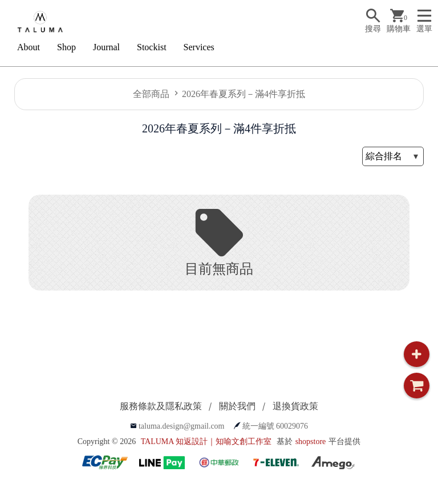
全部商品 (151, 94)
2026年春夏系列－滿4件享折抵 (244, 94)
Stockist (152, 47)
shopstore (311, 441)
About (29, 47)
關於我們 (237, 406)
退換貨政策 (295, 406)
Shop (66, 47)
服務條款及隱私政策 (161, 406)
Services (199, 47)
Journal (106, 47)
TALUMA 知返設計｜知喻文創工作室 (206, 441)
